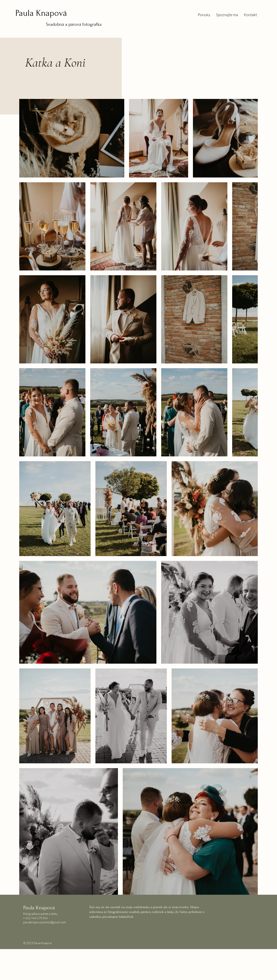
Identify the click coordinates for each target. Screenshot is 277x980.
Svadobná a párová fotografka (74, 24)
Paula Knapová (41, 13)
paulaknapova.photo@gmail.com (45, 922)
